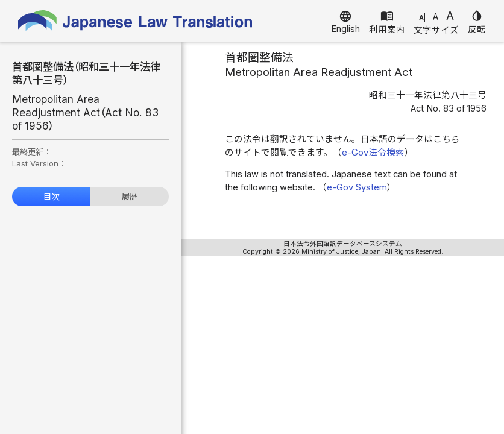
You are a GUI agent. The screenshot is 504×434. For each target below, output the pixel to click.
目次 (51, 197)
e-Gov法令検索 (373, 153)
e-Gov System (357, 187)
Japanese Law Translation (136, 21)
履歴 (130, 197)
